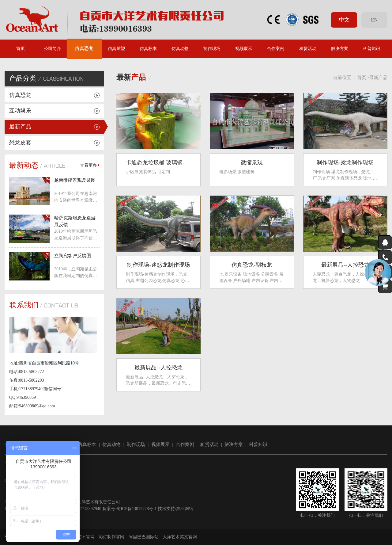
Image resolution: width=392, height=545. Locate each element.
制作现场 (212, 49)
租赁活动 (308, 49)
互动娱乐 (20, 111)
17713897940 (90, 509)
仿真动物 (180, 49)
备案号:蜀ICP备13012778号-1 (129, 509)
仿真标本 (148, 49)
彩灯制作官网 (111, 537)
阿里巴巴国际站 (144, 537)
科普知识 (371, 49)
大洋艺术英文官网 (180, 537)
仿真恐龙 (85, 49)
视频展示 (244, 49)
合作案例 (276, 49)
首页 (21, 49)
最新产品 (20, 127)
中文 (344, 20)
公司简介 (52, 49)
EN (374, 20)
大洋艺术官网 (82, 537)
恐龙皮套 (20, 143)
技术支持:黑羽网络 (175, 509)
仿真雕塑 (116, 49)
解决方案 (340, 49)
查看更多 (90, 165)
